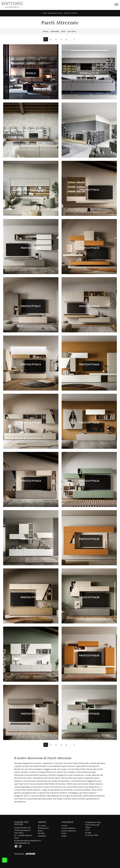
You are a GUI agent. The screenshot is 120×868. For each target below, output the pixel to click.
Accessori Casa (92, 835)
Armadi (88, 833)
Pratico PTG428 (89, 597)
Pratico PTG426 (89, 539)
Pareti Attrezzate (71, 13)
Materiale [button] (55, 31)
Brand (40, 831)
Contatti (41, 833)
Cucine (65, 826)
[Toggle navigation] (116, 5)
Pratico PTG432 (89, 714)
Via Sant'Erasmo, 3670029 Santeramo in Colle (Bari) (23, 830)
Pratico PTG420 (89, 364)
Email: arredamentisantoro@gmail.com (24, 839)
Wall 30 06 (89, 131)
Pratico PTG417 (31, 306)
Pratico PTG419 (31, 364)
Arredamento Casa (55, 13)
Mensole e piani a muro (31, 190)
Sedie (64, 836)
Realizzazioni (43, 828)
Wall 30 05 (31, 131)
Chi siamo (42, 826)
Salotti (88, 827)
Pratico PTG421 (31, 423)
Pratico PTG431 (31, 714)
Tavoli (64, 833)
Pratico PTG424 (89, 481)
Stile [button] (63, 31)
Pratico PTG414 (89, 190)
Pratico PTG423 (31, 481)
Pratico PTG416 (89, 248)
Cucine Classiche (69, 831)
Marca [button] (46, 31)
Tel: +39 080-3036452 (23, 835)
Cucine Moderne (69, 828)
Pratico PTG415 (31, 248)
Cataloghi (42, 836)
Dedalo (31, 73)
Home (45, 13)
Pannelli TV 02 (89, 73)
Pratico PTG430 (89, 655)
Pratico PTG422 (89, 423)
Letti (87, 830)
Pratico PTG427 (31, 597)
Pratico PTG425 (31, 539)
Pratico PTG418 (89, 306)
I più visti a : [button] (72, 31)
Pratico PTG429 (31, 655)
